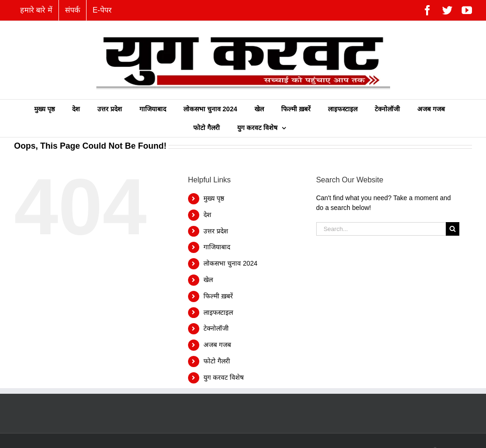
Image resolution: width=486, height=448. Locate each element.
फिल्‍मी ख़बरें (218, 296)
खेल (208, 280)
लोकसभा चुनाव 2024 (230, 263)
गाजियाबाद (217, 247)
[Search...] (381, 229)
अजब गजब (217, 345)
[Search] (453, 229)
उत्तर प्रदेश (216, 231)
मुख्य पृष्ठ (214, 198)
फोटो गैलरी (217, 361)
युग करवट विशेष (224, 377)
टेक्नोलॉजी (216, 328)
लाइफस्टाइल (218, 312)
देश (207, 215)
